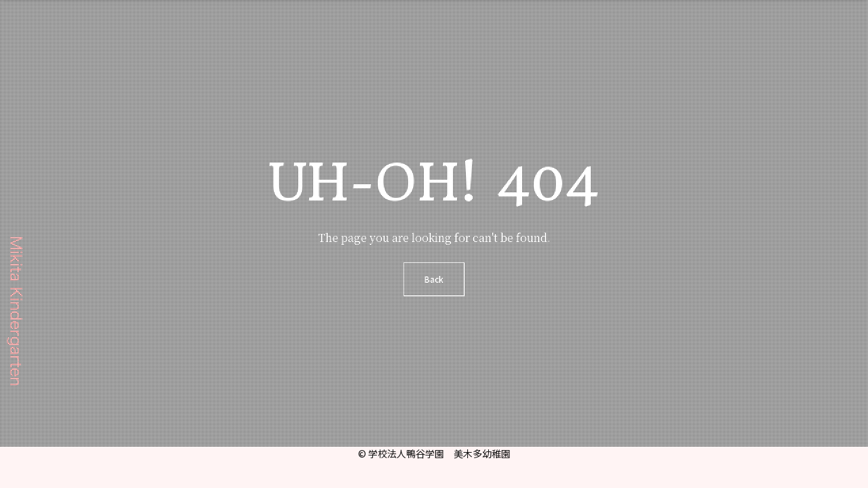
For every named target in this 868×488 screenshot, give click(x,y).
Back (434, 279)
